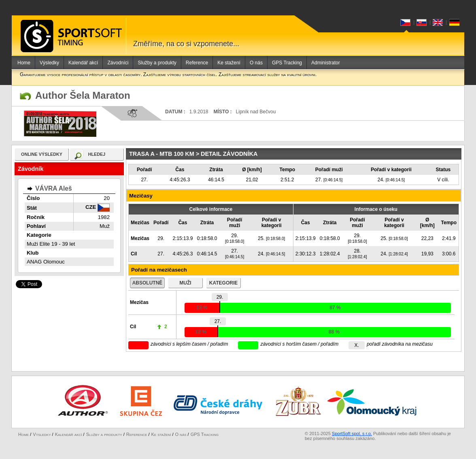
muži (185, 283)
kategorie (223, 283)
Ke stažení (229, 63)
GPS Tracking (287, 63)
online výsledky (42, 154)
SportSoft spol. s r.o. (352, 433)
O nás (256, 63)
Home (24, 63)
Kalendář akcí (83, 63)
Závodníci (118, 63)
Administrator (326, 63)
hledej (97, 154)
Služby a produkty (157, 63)
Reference (197, 63)
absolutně (148, 283)
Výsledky (49, 63)
